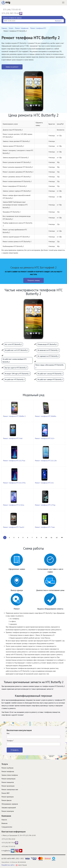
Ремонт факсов (7, 800)
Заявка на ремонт (12, 67)
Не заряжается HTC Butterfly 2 (48, 356)
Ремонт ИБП (6, 793)
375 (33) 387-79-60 (12, 13)
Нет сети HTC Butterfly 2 (13, 344)
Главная (4, 28)
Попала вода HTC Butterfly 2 (47, 344)
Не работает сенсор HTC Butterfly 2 (50, 374)
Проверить (58, 21)
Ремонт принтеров (8, 797)
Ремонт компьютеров (8, 779)
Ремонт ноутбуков (7, 768)
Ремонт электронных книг (10, 790)
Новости (4, 820)
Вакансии (4, 823)
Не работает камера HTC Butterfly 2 (50, 379)
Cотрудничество (7, 827)
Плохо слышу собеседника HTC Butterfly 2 (49, 366)
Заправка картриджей (9, 808)
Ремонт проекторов (8, 786)
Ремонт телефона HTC (38, 28)
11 (51, 537)
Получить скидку (34, 280)
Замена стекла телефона (10, 775)
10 (46, 537)
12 (57, 537)
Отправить (15, 750)
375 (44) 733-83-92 (12, 10)
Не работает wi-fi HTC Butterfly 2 (16, 350)
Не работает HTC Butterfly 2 (15, 379)
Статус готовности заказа (12, 18)
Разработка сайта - (14, 865)
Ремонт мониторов (8, 811)
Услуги (11, 28)
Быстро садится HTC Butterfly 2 (16, 368)
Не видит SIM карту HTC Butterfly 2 (17, 374)
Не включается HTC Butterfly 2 (48, 350)
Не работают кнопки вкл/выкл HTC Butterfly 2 (15, 360)
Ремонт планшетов (8, 782)
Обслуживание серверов (10, 804)
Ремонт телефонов (22, 28)
